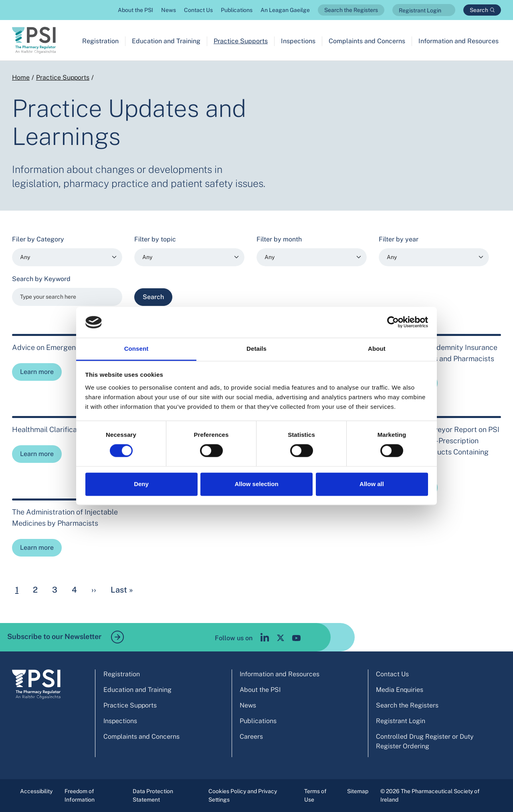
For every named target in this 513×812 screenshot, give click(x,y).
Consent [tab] (136, 349)
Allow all (372, 484)
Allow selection (256, 484)
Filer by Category (38, 239)
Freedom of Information (80, 795)
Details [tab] (256, 349)
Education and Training (166, 41)
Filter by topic (155, 239)
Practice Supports (241, 41)
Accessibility (36, 791)
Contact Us (198, 10)
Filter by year (399, 239)
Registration (100, 41)
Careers (251, 737)
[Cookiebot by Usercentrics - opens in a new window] (393, 322)
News (169, 10)
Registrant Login (420, 10)
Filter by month (279, 239)
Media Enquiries (400, 690)
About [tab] (377, 349)
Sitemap (358, 791)
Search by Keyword (41, 279)
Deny (141, 484)
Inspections (298, 41)
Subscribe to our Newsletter (66, 637)
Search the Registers (351, 10)
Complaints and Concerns (367, 41)
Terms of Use (315, 795)
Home (21, 77)
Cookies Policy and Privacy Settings (243, 795)
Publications (237, 10)
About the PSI (135, 10)
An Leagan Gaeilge (285, 10)
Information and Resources (458, 41)
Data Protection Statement (153, 795)
